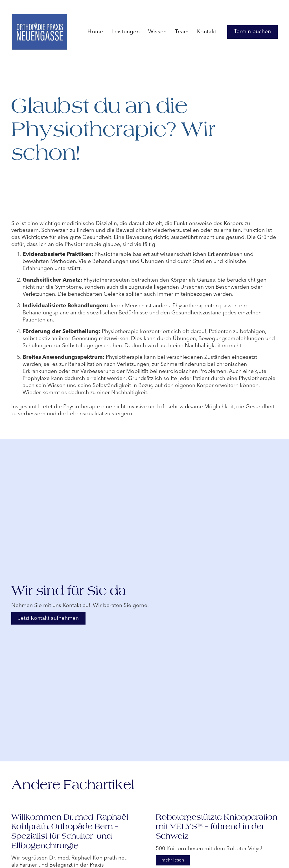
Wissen (157, 32)
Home (95, 32)
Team (182, 32)
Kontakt (207, 32)
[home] (40, 32)
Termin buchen (252, 32)
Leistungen (126, 32)
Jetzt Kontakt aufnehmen (48, 618)
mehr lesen (173, 860)
